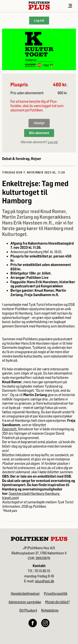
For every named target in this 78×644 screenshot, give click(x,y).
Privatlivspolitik (56, 594)
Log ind (39, 20)
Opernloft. (10, 429)
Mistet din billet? (57, 602)
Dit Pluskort (28, 610)
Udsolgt (39, 123)
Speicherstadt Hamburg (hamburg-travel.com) (31, 496)
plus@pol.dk (45, 581)
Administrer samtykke (25, 602)
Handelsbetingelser (25, 594)
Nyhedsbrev (50, 610)
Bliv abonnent (39, 133)
